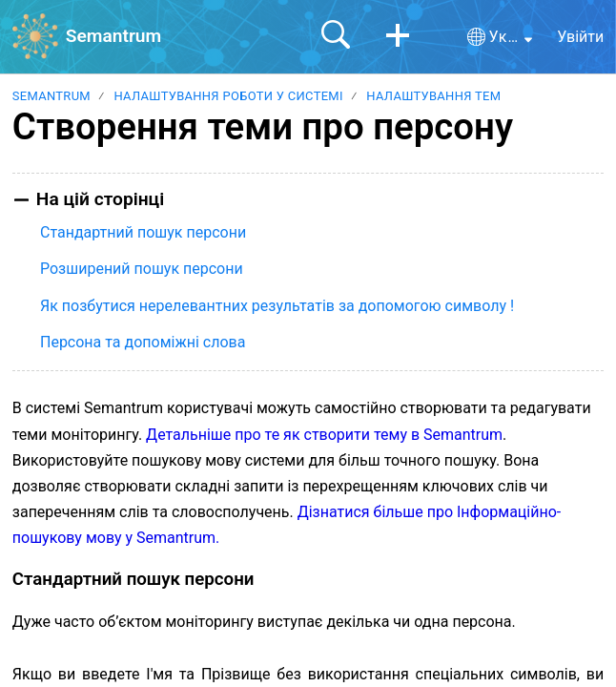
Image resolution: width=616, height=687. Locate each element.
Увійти (580, 37)
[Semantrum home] (35, 36)
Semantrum (51, 96)
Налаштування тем (433, 96)
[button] (398, 36)
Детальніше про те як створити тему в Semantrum (324, 435)
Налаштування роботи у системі (228, 96)
